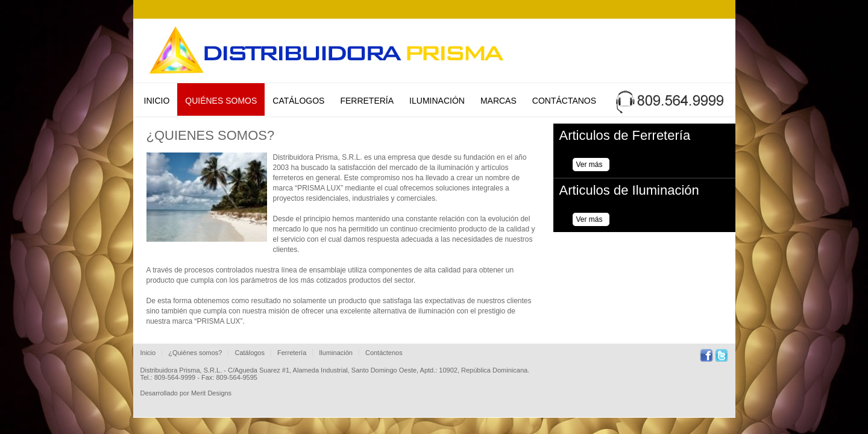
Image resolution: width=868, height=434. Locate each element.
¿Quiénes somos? (195, 353)
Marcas (498, 101)
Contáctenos (384, 353)
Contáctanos (564, 101)
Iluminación (437, 101)
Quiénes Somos (221, 101)
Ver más (590, 165)
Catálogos (298, 101)
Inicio (157, 101)
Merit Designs (211, 393)
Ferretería (367, 101)
